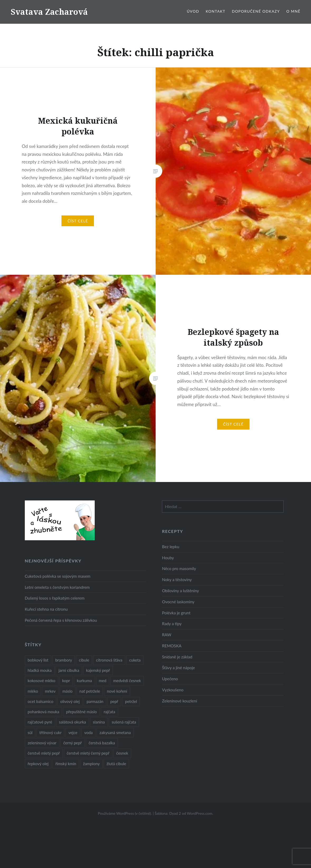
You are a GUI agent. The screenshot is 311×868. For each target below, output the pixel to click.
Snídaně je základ (177, 657)
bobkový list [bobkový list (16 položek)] (38, 660)
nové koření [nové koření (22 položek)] (117, 691)
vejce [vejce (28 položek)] (73, 732)
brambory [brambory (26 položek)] (64, 660)
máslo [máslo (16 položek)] (68, 691)
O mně (293, 11)
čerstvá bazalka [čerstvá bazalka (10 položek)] (102, 743)
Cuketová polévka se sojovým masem (58, 576)
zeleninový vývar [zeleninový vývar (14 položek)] (42, 743)
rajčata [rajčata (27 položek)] (109, 712)
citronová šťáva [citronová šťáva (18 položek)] (109, 660)
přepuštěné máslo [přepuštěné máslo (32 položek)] (81, 712)
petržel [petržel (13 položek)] (131, 701)
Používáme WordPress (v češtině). (125, 813)
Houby (168, 558)
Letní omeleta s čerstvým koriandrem (57, 587)
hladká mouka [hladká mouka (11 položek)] (40, 670)
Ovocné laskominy (178, 602)
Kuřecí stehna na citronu (46, 609)
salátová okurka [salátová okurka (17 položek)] (73, 722)
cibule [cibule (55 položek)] (84, 660)
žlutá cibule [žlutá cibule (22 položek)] (116, 764)
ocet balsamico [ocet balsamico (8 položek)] (40, 701)
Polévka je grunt (176, 613)
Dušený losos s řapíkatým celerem (55, 598)
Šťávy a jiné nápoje (178, 668)
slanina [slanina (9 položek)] (99, 722)
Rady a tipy (172, 624)
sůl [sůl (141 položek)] (30, 732)
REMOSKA (172, 646)
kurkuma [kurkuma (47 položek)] (84, 681)
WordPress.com (200, 813)
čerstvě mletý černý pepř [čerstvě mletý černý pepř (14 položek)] (88, 753)
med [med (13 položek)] (103, 681)
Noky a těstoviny (177, 580)
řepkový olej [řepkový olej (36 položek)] (38, 764)
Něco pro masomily (179, 568)
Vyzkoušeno (173, 690)
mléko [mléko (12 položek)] (33, 691)
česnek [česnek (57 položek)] (122, 753)
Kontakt (216, 11)
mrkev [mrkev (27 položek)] (50, 691)
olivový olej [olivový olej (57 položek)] (70, 701)
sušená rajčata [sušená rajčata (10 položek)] (124, 722)
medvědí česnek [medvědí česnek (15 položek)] (127, 681)
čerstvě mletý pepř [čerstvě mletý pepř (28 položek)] (44, 753)
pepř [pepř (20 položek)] (114, 701)
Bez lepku (171, 547)
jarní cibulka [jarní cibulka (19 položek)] (69, 670)
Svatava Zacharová (49, 12)
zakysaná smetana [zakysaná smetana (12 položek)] (115, 732)
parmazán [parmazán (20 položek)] (95, 701)
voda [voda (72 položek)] (88, 732)
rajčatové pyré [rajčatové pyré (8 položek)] (40, 722)
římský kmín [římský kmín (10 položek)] (66, 764)
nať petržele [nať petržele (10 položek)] (90, 691)
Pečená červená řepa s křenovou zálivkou (61, 620)
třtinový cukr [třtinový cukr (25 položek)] (50, 732)
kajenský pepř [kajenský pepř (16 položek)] (98, 670)
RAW (167, 635)
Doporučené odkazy (256, 11)
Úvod (193, 11)
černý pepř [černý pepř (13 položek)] (73, 743)
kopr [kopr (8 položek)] (66, 681)
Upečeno (170, 679)
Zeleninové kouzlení (180, 701)
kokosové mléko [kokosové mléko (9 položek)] (42, 681)
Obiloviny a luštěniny (180, 591)
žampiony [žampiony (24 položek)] (91, 764)
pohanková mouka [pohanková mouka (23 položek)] (44, 712)
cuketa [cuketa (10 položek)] (135, 660)
